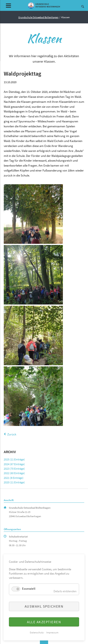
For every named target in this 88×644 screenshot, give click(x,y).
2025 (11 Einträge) (14, 459)
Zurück (12, 434)
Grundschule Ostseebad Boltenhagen (38, 17)
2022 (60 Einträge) (14, 473)
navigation (8, 6)
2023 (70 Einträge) (14, 469)
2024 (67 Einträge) (14, 464)
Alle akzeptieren (44, 622)
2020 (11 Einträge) (14, 482)
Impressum (52, 633)
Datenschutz (37, 633)
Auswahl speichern (44, 606)
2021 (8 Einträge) (14, 478)
